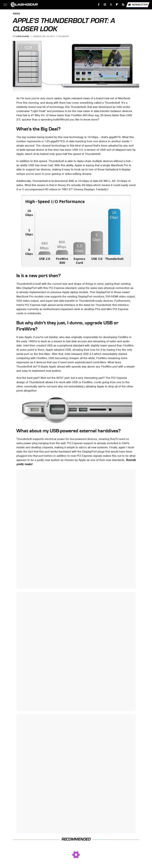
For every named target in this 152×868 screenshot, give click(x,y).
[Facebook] (99, 5)
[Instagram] (105, 5)
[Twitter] (111, 5)
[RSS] (123, 5)
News (16, 14)
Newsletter (138, 5)
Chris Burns (22, 36)
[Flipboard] (117, 5)
